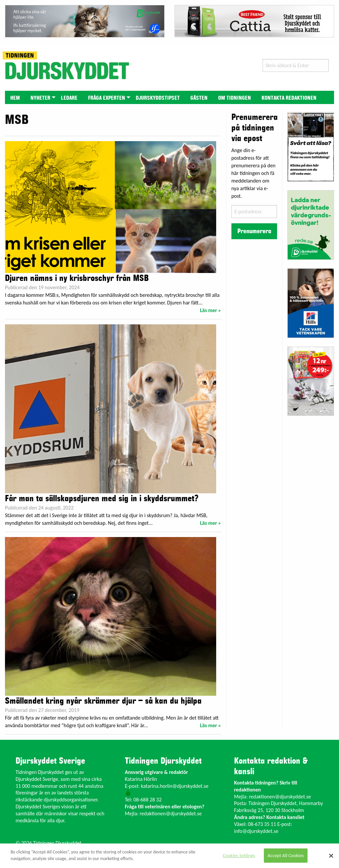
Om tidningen (235, 98)
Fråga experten (107, 98)
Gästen (199, 98)
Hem (15, 98)
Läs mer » (211, 310)
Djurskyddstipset (158, 98)
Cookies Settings (239, 855)
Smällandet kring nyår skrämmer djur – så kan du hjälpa (103, 701)
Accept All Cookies (286, 855)
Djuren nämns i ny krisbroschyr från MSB (77, 278)
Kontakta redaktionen (289, 98)
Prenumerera (254, 231)
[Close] (331, 856)
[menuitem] (15, 97)
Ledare (69, 98)
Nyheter (40, 98)
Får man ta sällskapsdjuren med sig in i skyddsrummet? (102, 499)
